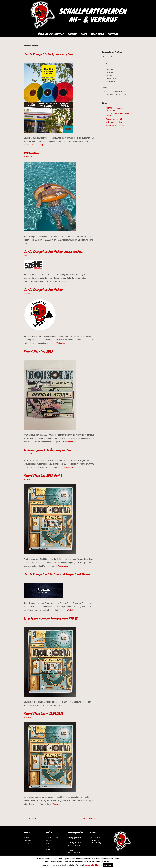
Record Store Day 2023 (38, 351)
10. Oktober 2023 (28, 58)
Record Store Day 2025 (114, 119)
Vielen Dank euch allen (114, 122)
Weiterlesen (37, 145)
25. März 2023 (27, 293)
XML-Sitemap (28, 844)
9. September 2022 (28, 454)
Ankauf (72, 34)
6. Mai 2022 (27, 578)
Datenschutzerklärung (92, 865)
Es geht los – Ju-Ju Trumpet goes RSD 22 (51, 618)
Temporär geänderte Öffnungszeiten (47, 450)
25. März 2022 (27, 717)
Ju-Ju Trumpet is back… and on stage (48, 54)
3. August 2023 (27, 255)
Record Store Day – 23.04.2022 (43, 713)
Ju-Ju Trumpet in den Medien (43, 290)
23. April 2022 (27, 622)
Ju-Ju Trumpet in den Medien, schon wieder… (53, 252)
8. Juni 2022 (27, 479)
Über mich (98, 34)
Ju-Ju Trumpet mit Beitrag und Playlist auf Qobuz (57, 574)
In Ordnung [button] (108, 865)
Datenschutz (28, 841)
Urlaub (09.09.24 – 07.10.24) (116, 125)
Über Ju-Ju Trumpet (51, 34)
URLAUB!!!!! (32, 153)
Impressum (28, 838)
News (84, 34)
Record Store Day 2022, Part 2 (43, 475)
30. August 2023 (28, 157)
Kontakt (113, 34)
